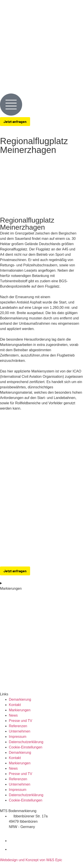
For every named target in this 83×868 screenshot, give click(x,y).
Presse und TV (21, 721)
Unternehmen (20, 731)
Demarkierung (20, 699)
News (13, 715)
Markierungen (20, 710)
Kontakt (15, 705)
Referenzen (18, 726)
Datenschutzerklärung (26, 742)
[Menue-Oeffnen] (11, 105)
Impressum (18, 737)
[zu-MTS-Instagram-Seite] (79, 849)
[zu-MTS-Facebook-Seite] (79, 841)
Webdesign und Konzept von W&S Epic (31, 860)
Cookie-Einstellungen (26, 747)
